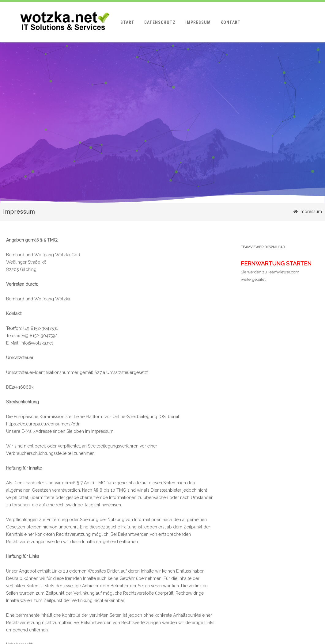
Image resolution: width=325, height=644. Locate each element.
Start (127, 22)
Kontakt (231, 22)
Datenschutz (160, 22)
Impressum (198, 22)
